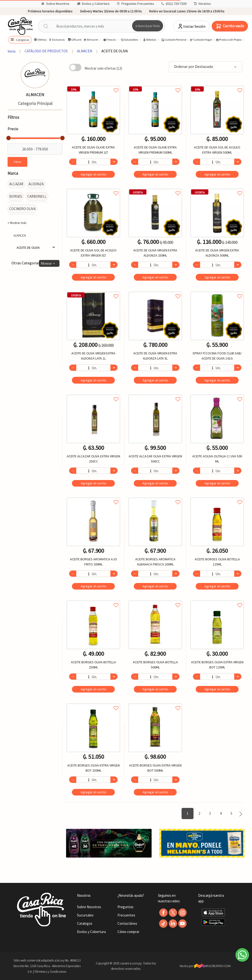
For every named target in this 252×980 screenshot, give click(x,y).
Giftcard (74, 40)
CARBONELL (37, 196)
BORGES (16, 196)
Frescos (110, 40)
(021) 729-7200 (174, 4)
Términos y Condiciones (50, 971)
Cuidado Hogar (201, 40)
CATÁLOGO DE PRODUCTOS (46, 51)
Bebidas (150, 40)
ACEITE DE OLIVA (115, 51)
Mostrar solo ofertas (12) (103, 68)
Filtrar (17, 162)
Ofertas (40, 40)
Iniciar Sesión (191, 26)
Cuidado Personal (174, 40)
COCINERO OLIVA (22, 209)
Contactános (127, 923)
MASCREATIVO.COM (212, 966)
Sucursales (85, 915)
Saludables (129, 40)
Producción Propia (229, 40)
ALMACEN (85, 51)
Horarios (202, 4)
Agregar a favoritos (93, 85)
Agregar (93, 174)
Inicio (12, 51)
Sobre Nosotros (55, 4)
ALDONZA (36, 184)
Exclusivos (56, 40)
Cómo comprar (128, 932)
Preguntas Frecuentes (135, 4)
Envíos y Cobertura (93, 4)
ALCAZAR (16, 184)
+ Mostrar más (17, 223)
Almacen (91, 40)
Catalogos (85, 923)
